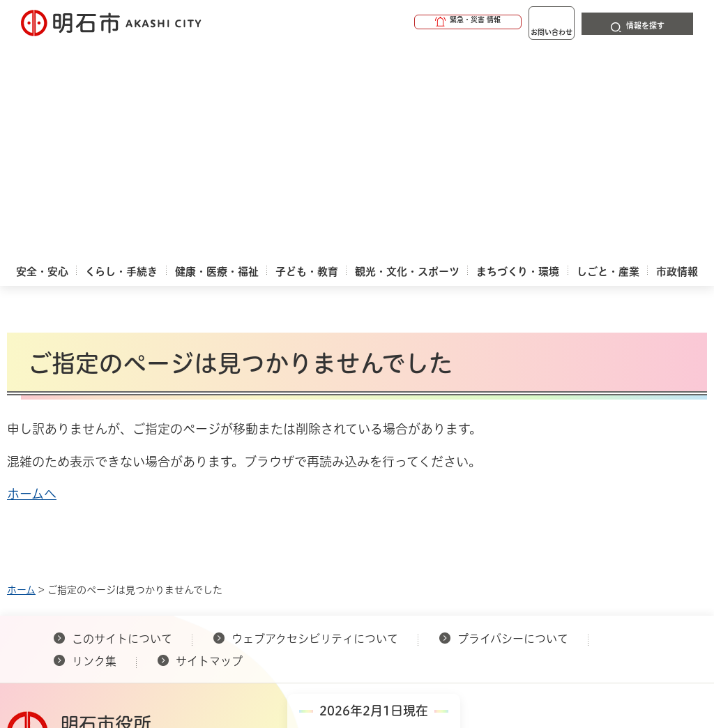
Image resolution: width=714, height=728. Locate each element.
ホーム (21, 377)
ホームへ (32, 280)
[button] (414, 22)
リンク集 (94, 448)
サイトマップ (209, 448)
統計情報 (420, 596)
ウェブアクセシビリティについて (315, 425)
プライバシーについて (513, 425)
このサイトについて (122, 425)
